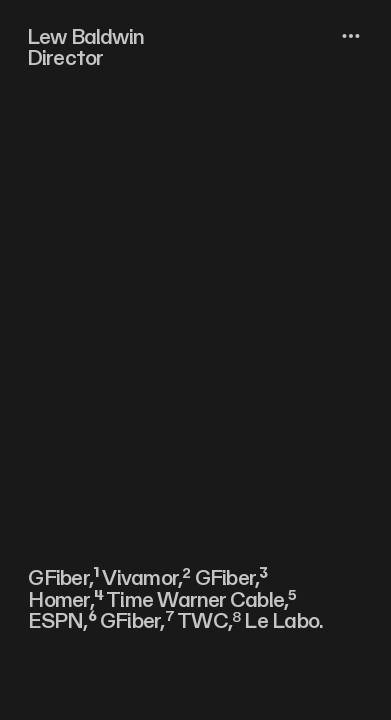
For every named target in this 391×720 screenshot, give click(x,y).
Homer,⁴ (65, 600)
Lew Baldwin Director (85, 48)
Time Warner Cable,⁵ (201, 600)
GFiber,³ (231, 578)
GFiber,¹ (63, 578)
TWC (202, 621)
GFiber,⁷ (137, 621)
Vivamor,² (146, 578)
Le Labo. (283, 621)
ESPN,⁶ (61, 621)
